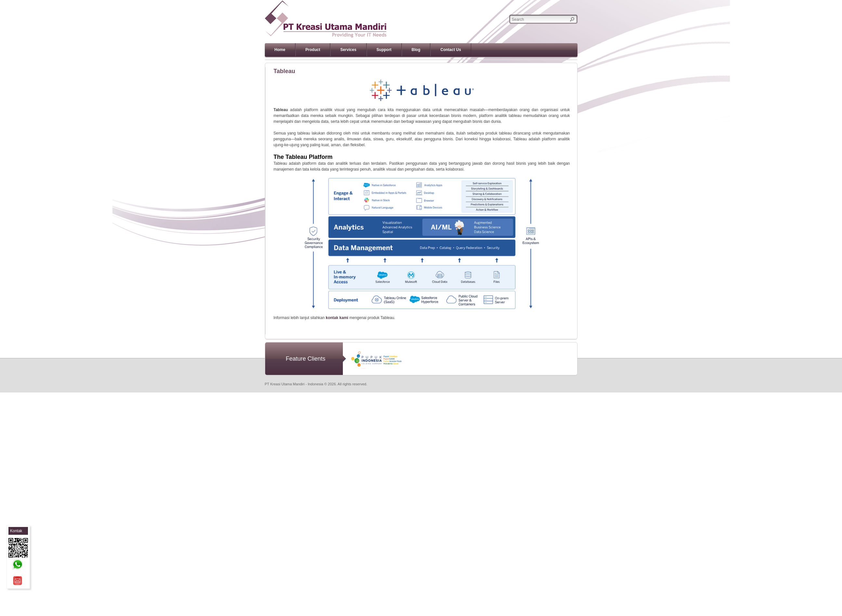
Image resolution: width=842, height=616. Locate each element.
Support (384, 50)
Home (280, 50)
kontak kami (337, 318)
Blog (416, 50)
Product (313, 50)
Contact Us (451, 50)
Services (348, 50)
